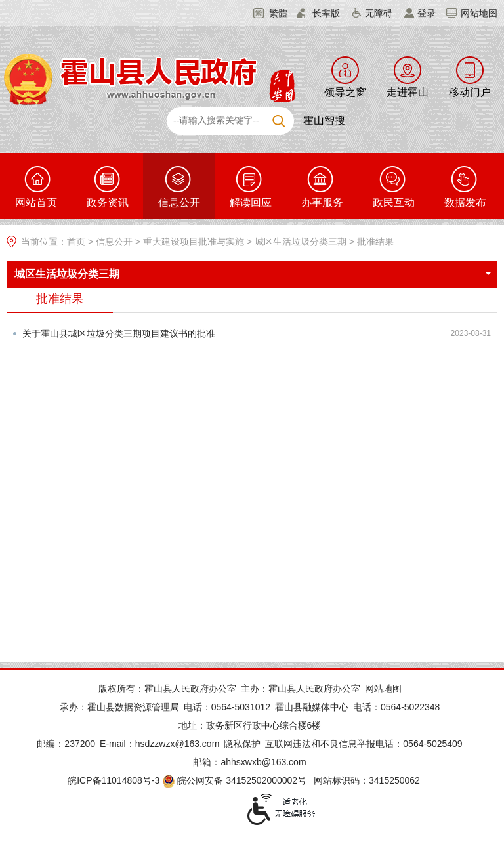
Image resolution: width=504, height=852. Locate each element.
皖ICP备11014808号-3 (114, 780)
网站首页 (36, 202)
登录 (427, 13)
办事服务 (322, 202)
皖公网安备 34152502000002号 (235, 780)
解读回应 (251, 202)
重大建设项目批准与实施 (194, 242)
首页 (76, 242)
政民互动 (394, 202)
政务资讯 (108, 202)
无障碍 (379, 13)
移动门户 (470, 92)
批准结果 (375, 242)
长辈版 (326, 13)
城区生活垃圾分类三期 (301, 242)
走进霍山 (408, 92)
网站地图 (479, 13)
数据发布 (465, 202)
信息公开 (179, 202)
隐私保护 (242, 744)
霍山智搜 (324, 120)
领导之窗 (345, 92)
